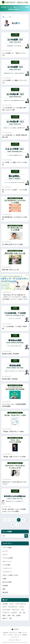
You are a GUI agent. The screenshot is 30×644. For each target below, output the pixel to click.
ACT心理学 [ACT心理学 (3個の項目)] (5, 604)
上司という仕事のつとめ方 (10, 575)
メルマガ (10, 635)
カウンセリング (13, 633)
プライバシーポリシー (15, 640)
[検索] (26, 536)
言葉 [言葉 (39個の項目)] (10, 618)
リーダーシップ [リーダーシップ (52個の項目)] (6, 613)
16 (13, 525)
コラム (5, 635)
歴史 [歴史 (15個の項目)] (13, 616)
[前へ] (5, 520)
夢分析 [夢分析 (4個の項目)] (4, 616)
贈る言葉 (5, 592)
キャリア (5, 551)
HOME (15, 629)
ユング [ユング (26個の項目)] (23, 610)
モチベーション (7, 561)
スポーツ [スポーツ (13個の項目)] (5, 607)
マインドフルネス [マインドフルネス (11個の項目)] (6, 610)
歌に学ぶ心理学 (7, 582)
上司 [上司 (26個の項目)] (20, 613)
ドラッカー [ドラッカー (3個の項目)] (22, 607)
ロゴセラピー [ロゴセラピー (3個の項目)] (14, 613)
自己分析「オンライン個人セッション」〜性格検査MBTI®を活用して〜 (15, 8)
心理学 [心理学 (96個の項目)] (9, 616)
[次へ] (17, 525)
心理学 (4, 579)
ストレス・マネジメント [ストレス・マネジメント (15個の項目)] (21, 604)
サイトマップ (15, 637)
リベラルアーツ (7, 572)
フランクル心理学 (8, 558)
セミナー (5, 555)
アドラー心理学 (7, 548)
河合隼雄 (5, 586)
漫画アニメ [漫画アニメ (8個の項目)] (5, 618)
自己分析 (5, 633)
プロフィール (17, 635)
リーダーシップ (7, 568)
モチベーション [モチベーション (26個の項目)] (16, 610)
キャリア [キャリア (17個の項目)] (11, 604)
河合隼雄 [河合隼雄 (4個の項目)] (18, 616)
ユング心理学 (6, 565)
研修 (4, 589)
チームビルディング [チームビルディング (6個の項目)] (13, 607)
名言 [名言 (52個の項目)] (24, 613)
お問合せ (25, 635)
